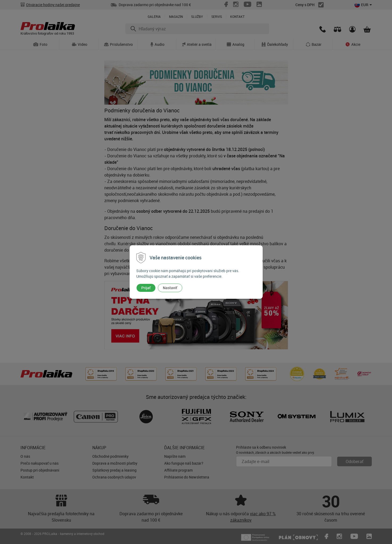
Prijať (146, 288)
